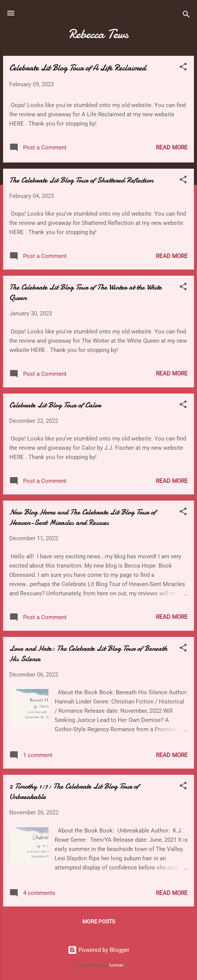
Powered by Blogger (98, 950)
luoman (116, 965)
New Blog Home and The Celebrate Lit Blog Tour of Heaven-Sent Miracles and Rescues (83, 517)
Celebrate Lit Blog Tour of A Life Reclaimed (78, 68)
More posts (99, 921)
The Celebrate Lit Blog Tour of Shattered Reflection (81, 180)
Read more (172, 147)
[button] (183, 68)
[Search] (186, 16)
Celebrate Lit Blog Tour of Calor (55, 405)
